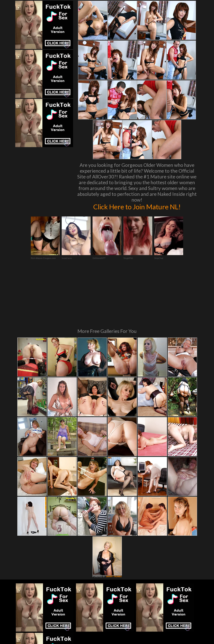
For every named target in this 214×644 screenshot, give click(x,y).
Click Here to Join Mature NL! (137, 207)
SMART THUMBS (114, 524)
